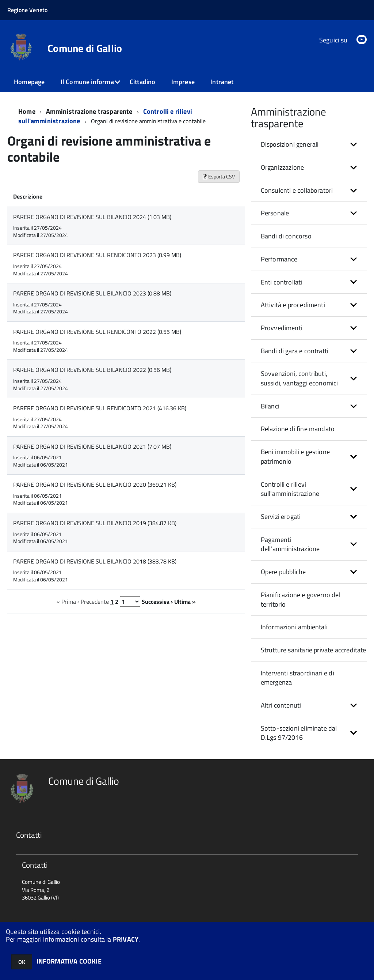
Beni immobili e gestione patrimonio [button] (295, 456)
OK (22, 962)
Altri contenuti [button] (281, 705)
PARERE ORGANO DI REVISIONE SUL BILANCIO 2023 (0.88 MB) (92, 293)
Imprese (183, 82)
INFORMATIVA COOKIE (69, 961)
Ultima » (185, 601)
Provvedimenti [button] (282, 327)
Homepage (29, 82)
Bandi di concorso (286, 236)
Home (27, 111)
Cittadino (143, 82)
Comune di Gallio (85, 48)
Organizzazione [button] (283, 167)
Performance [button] (279, 259)
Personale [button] (275, 213)
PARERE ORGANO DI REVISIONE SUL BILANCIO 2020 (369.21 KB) (95, 484)
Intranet (222, 82)
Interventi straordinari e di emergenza (297, 677)
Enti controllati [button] (282, 282)
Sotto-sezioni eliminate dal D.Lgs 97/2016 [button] (299, 733)
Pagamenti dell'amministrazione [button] (290, 544)
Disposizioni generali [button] (290, 144)
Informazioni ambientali (294, 627)
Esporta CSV (219, 176)
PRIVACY (126, 939)
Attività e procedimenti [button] (293, 304)
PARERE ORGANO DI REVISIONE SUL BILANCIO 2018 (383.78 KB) (95, 561)
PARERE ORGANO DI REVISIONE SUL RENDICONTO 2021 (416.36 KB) (100, 408)
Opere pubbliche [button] (283, 571)
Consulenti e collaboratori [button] (297, 190)
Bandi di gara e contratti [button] (295, 350)
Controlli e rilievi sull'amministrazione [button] (290, 489)
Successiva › (157, 601)
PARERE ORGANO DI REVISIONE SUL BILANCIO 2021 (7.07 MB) (92, 446)
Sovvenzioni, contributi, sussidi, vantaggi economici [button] (299, 378)
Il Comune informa (87, 82)
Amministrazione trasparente (89, 111)
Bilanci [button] (270, 406)
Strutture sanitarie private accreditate (314, 650)
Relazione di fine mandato (298, 428)
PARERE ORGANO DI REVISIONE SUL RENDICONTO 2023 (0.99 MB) (97, 255)
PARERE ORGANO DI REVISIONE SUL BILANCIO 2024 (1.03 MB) (92, 216)
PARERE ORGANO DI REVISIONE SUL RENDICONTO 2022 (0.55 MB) (97, 331)
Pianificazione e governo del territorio (301, 599)
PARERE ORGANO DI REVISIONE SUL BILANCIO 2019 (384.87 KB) (95, 523)
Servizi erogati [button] (281, 516)
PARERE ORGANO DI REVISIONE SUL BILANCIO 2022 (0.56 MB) (92, 369)
